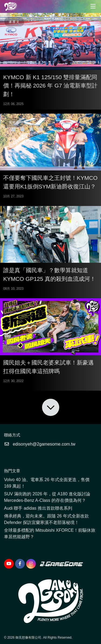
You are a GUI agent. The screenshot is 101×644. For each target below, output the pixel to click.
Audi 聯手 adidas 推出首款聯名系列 (38, 508)
